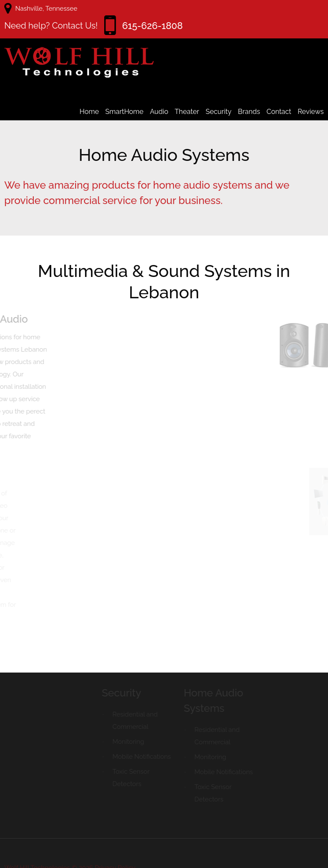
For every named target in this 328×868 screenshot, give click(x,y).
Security (218, 112)
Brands (249, 112)
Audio (159, 112)
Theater (187, 112)
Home (89, 112)
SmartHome (124, 112)
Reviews (311, 112)
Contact (279, 112)
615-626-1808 (152, 26)
